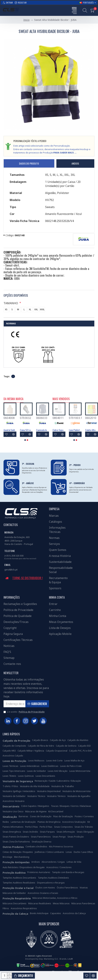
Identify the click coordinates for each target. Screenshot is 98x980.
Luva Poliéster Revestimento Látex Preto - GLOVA (59, 430)
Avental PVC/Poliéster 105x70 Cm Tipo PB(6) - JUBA (26, 430)
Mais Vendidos (61, 399)
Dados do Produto (29, 163)
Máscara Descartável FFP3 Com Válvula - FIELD (75, 430)
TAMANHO (11, 303)
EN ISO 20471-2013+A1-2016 (48, 349)
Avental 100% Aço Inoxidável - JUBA (10, 430)
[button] (25, 440)
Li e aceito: (24, 712)
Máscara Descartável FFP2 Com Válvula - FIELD (92, 430)
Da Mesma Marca (13, 399)
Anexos (75, 163)
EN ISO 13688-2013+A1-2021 (19, 349)
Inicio (27, 20)
